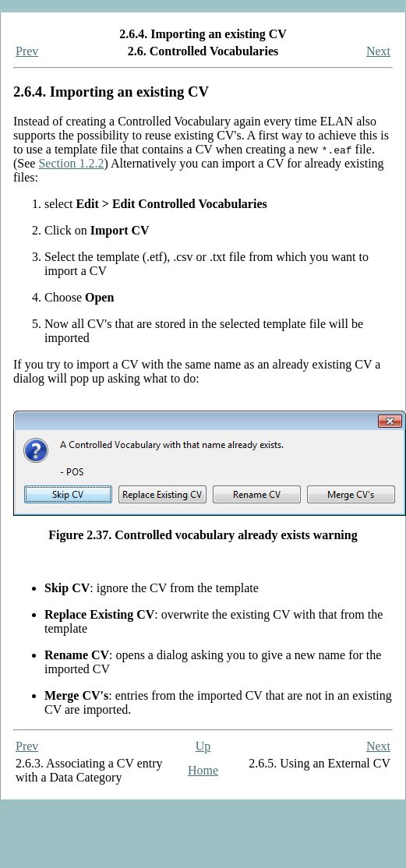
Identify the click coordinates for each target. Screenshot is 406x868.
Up (203, 746)
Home (203, 770)
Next (378, 51)
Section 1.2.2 (71, 163)
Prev (27, 51)
